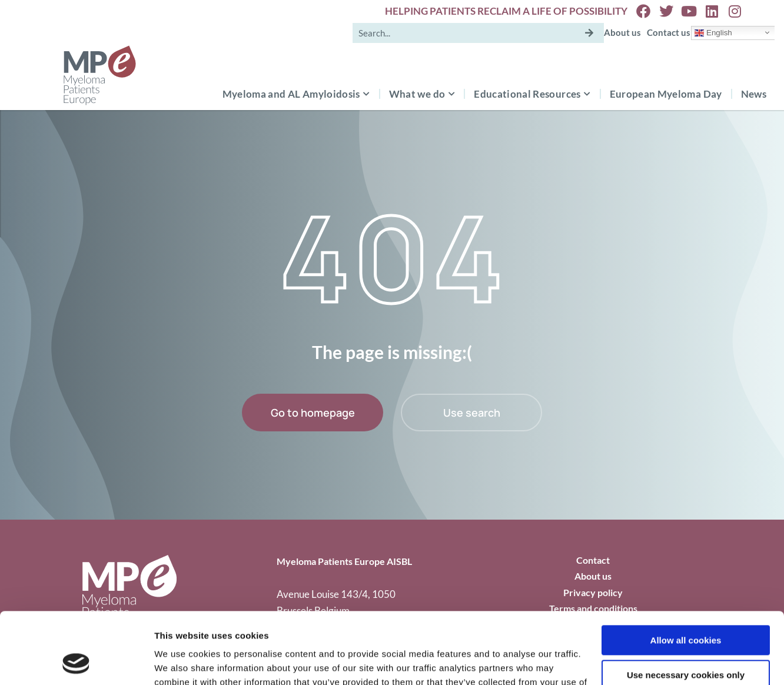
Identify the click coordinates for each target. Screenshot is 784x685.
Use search (472, 413)
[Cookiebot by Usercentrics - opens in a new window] (76, 662)
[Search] (589, 33)
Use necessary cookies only (686, 608)
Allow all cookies (686, 573)
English (713, 32)
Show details (182, 662)
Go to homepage (313, 413)
